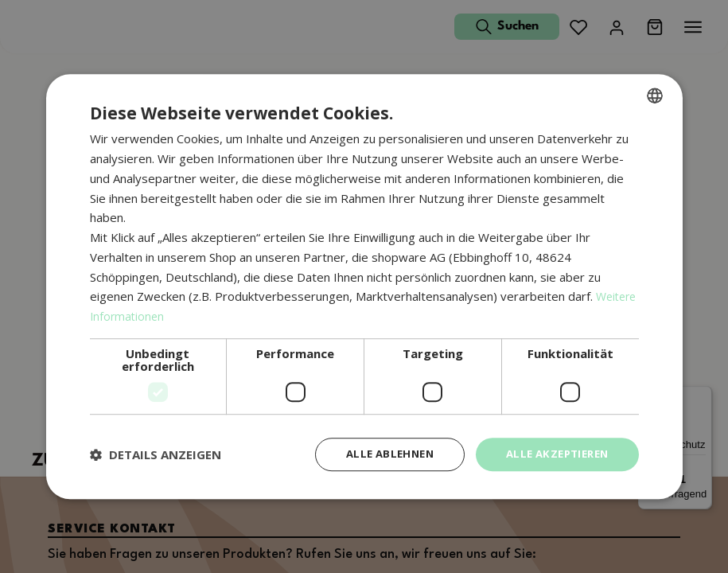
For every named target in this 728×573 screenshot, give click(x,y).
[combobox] (655, 95)
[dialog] (364, 287)
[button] (156, 454)
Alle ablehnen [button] (378, 454)
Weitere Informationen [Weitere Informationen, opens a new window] (152, 315)
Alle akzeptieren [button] (553, 454)
